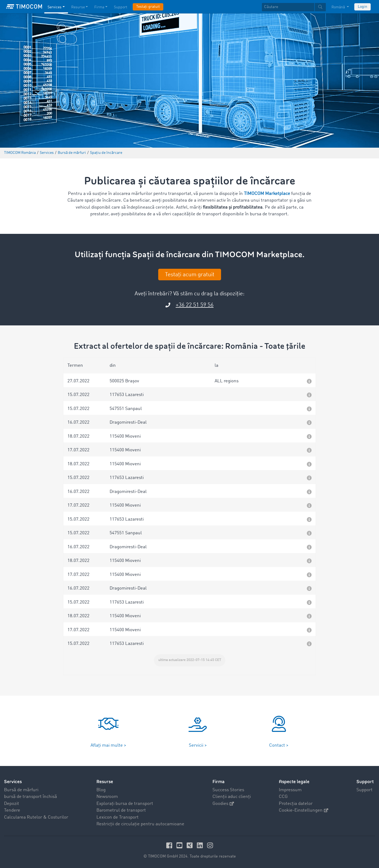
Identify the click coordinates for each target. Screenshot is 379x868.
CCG (283, 797)
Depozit (12, 804)
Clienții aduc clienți (232, 797)
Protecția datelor (296, 804)
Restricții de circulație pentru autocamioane (140, 824)
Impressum (290, 790)
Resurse (105, 782)
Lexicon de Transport (118, 817)
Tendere (12, 810)
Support (364, 790)
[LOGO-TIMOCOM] (24, 7)
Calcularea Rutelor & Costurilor (36, 817)
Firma (219, 782)
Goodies (223, 804)
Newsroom (107, 797)
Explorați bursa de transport (125, 804)
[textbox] (294, 7)
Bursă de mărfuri (21, 790)
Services (13, 782)
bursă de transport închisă (30, 797)
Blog (101, 790)
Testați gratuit (148, 7)
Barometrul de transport (121, 810)
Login (362, 7)
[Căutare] (288, 7)
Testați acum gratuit (190, 275)
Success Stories (228, 790)
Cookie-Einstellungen (304, 810)
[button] (189, 380)
